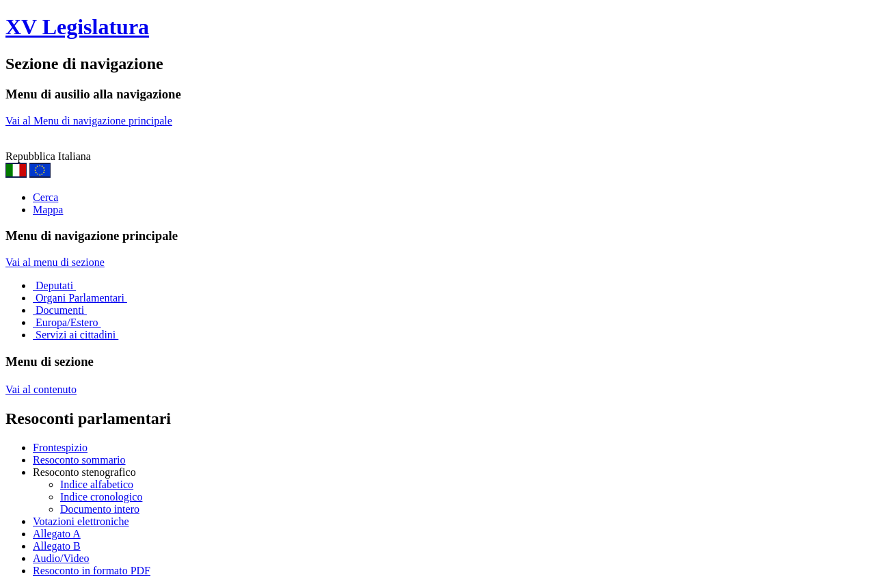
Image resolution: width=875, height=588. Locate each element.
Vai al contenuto (41, 389)
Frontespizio (60, 447)
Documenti (60, 310)
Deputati (54, 285)
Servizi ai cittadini (76, 335)
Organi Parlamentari (80, 298)
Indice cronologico (101, 497)
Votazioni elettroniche (81, 521)
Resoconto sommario (79, 460)
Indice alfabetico (97, 484)
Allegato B (57, 546)
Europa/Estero (67, 322)
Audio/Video (61, 558)
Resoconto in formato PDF (92, 571)
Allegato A (57, 534)
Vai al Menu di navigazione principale (89, 121)
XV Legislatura (77, 27)
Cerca (45, 197)
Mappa (48, 210)
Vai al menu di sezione (55, 262)
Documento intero (100, 509)
